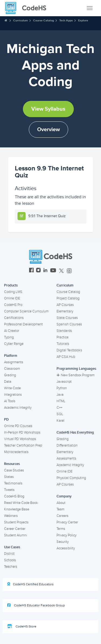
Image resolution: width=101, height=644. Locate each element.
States (9, 477)
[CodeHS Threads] (69, 271)
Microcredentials (16, 452)
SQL (60, 414)
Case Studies (14, 470)
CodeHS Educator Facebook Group (36, 605)
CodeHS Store (22, 626)
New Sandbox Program (76, 375)
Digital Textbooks (69, 350)
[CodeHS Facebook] (31, 271)
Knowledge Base (17, 509)
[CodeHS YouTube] (53, 271)
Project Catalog (68, 298)
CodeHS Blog (14, 496)
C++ (59, 408)
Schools (10, 560)
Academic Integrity (18, 408)
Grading (10, 375)
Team (60, 509)
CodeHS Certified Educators (30, 584)
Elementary (65, 311)
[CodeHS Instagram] (38, 271)
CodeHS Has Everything (75, 432)
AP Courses (65, 305)
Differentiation (67, 445)
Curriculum (20, 20)
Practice (62, 337)
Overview (48, 130)
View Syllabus (48, 109)
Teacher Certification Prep (23, 445)
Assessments (66, 458)
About (61, 503)
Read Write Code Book (21, 503)
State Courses (67, 318)
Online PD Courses (18, 426)
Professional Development (23, 324)
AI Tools (10, 401)
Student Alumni (15, 535)
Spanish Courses (69, 324)
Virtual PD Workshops (20, 439)
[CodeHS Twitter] (61, 271)
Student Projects (16, 522)
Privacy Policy (67, 535)
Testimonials (13, 483)
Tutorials (63, 344)
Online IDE (12, 298)
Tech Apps (66, 20)
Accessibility (66, 548)
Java (60, 395)
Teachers (11, 567)
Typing (9, 337)
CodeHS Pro (13, 305)
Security (63, 542)
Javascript (64, 382)
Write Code (12, 388)
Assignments (14, 362)
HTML (61, 401)
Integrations (13, 395)
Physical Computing (71, 478)
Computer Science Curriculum (26, 311)
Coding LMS (13, 292)
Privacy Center (67, 522)
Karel (60, 421)
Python (62, 388)
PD (6, 420)
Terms (61, 529)
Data (8, 382)
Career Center (15, 529)
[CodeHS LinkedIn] (45, 271)
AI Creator (12, 331)
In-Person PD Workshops (22, 432)
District (9, 554)
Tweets (9, 490)
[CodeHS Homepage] (28, 8)
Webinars (11, 516)
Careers (62, 516)
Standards (64, 331)
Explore (83, 20)
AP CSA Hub (66, 357)
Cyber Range (14, 344)
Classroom (12, 369)
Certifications (14, 318)
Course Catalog (43, 20)
